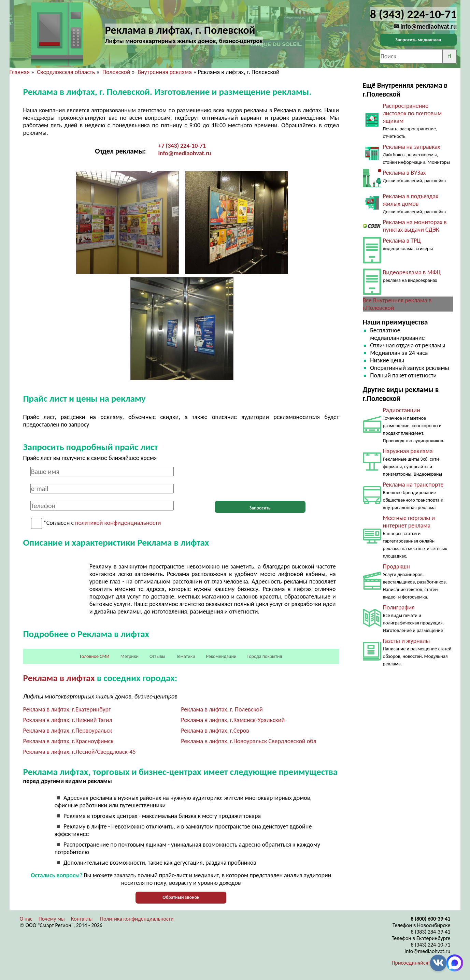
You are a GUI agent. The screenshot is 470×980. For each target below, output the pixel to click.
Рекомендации (221, 656)
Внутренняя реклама (165, 72)
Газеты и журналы (407, 641)
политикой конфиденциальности (118, 523)
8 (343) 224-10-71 (431, 945)
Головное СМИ (95, 656)
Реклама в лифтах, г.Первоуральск (68, 731)
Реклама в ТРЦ (402, 241)
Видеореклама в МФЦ (412, 272)
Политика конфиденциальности (137, 919)
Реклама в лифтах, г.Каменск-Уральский (233, 720)
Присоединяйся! (411, 963)
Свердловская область (66, 72)
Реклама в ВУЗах (404, 173)
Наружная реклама (408, 451)
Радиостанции (402, 410)
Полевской (116, 72)
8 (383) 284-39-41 (431, 932)
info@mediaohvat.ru (184, 153)
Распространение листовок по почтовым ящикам (412, 113)
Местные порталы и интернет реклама (409, 522)
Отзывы (157, 656)
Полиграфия (399, 607)
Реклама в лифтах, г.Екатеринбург (67, 709)
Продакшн (396, 566)
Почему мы (52, 919)
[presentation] (260, 480)
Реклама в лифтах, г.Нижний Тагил (68, 720)
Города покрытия (265, 656)
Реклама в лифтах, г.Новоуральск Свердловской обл (249, 741)
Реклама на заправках (412, 147)
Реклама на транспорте (413, 485)
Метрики (130, 656)
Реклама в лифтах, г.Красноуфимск (68, 741)
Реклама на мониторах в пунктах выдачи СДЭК (415, 226)
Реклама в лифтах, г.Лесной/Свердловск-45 (80, 752)
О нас (26, 919)
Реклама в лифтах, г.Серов (215, 731)
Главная (20, 72)
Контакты (82, 919)
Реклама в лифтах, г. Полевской (222, 709)
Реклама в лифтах (59, 678)
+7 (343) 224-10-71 (182, 146)
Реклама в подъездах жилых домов (411, 200)
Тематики (186, 656)
